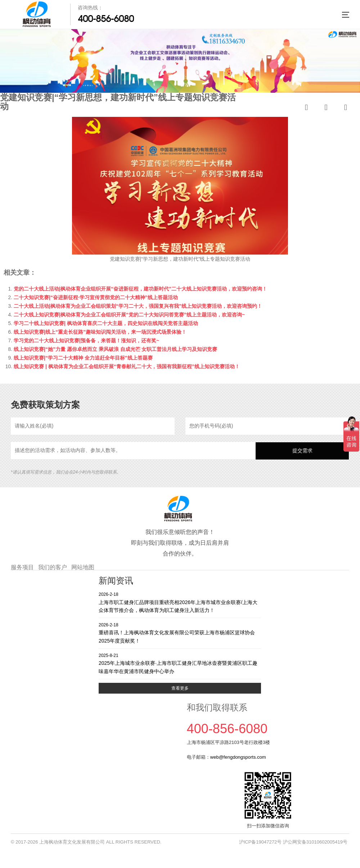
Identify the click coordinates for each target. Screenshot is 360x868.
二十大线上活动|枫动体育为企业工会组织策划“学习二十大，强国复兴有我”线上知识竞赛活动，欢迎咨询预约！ (138, 306)
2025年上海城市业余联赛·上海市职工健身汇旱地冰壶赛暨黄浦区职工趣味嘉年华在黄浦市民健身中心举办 (180, 663)
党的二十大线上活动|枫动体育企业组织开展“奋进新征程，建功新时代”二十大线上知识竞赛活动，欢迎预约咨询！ (140, 289)
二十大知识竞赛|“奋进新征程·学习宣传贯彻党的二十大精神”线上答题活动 (96, 297)
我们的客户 (53, 567)
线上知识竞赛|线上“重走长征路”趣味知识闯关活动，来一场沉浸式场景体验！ (100, 332)
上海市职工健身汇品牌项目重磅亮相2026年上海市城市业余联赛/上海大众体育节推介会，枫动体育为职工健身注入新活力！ (180, 602)
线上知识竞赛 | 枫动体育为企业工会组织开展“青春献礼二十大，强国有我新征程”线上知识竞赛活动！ (127, 366)
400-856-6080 (106, 19)
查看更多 (180, 688)
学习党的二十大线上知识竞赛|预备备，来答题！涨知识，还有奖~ (86, 341)
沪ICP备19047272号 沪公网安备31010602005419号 (293, 842)
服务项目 (22, 567)
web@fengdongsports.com (238, 757)
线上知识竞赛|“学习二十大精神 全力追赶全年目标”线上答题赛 (83, 358)
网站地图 (83, 567)
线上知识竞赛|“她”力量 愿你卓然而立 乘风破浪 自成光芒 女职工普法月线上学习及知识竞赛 (115, 349)
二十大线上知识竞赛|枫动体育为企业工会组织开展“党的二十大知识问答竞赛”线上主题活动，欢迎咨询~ (129, 315)
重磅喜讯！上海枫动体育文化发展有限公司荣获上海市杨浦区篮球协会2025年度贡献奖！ (180, 633)
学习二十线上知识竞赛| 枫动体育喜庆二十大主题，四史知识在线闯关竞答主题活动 (106, 323)
